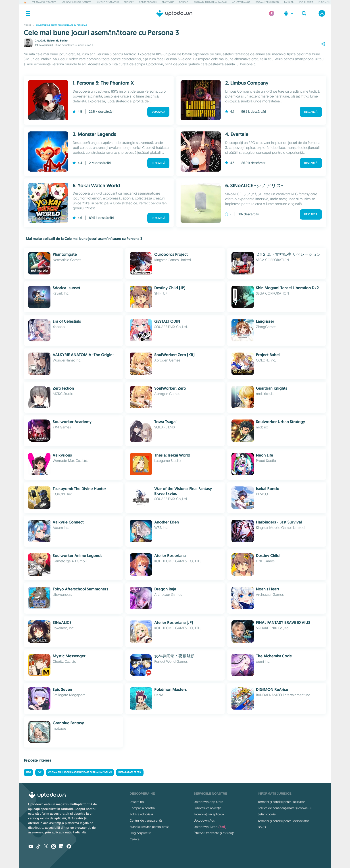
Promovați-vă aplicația (209, 814)
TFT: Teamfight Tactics (44, 2)
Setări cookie (267, 814)
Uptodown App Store (208, 802)
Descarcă (158, 112)
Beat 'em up (168, 2)
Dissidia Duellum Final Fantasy (210, 2)
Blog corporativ (140, 833)
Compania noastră (142, 808)
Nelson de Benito (57, 41)
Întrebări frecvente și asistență (214, 833)
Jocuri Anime (306, 2)
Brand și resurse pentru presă (150, 827)
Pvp (40, 772)
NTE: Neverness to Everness (76, 2)
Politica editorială (141, 814)
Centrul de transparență (146, 820)
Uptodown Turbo (210, 827)
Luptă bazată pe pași (130, 772)
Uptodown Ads (204, 820)
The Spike (129, 2)
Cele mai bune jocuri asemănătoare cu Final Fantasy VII (80, 772)
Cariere (135, 839)
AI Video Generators (108, 2)
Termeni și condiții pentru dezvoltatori (284, 821)
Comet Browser (148, 2)
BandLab (289, 2)
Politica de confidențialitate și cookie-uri (285, 808)
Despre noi (137, 802)
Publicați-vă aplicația (208, 808)
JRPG (28, 772)
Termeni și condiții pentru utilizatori (282, 802)
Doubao (184, 2)
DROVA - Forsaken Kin (267, 2)
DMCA (262, 827)
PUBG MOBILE (325, 2)
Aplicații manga (241, 2)
